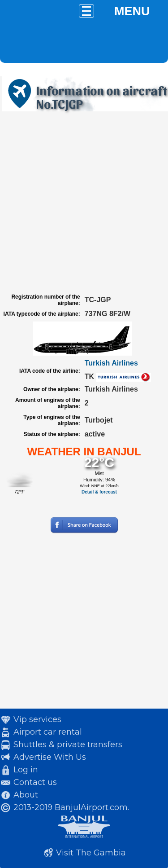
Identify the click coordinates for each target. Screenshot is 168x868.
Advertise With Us (50, 757)
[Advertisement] (84, 202)
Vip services (37, 719)
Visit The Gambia (91, 853)
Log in (26, 770)
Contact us (35, 782)
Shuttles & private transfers (68, 745)
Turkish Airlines (111, 363)
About (26, 795)
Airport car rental (48, 732)
